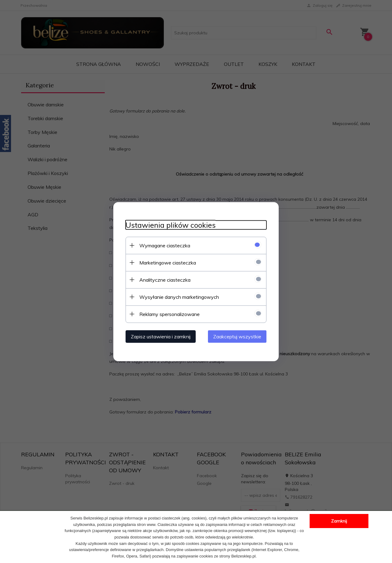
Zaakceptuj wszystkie (237, 336)
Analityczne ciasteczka (165, 280)
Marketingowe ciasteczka (168, 262)
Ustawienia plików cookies (171, 225)
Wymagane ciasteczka (165, 245)
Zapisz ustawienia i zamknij (161, 336)
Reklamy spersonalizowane (170, 314)
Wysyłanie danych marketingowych (179, 297)
